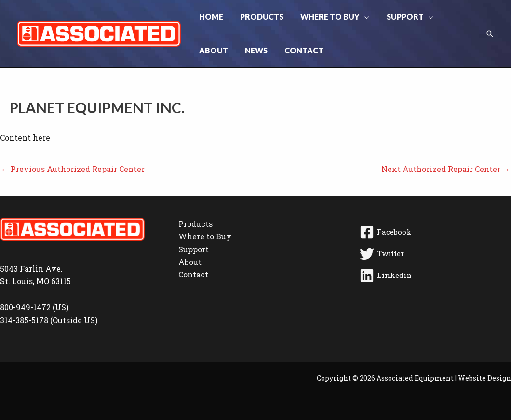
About (190, 262)
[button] (361, 17)
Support (194, 249)
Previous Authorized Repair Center (73, 169)
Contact (193, 274)
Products (195, 224)
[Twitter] (434, 254)
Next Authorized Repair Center (446, 169)
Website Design (484, 378)
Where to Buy (205, 236)
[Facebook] (434, 232)
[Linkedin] (434, 276)
